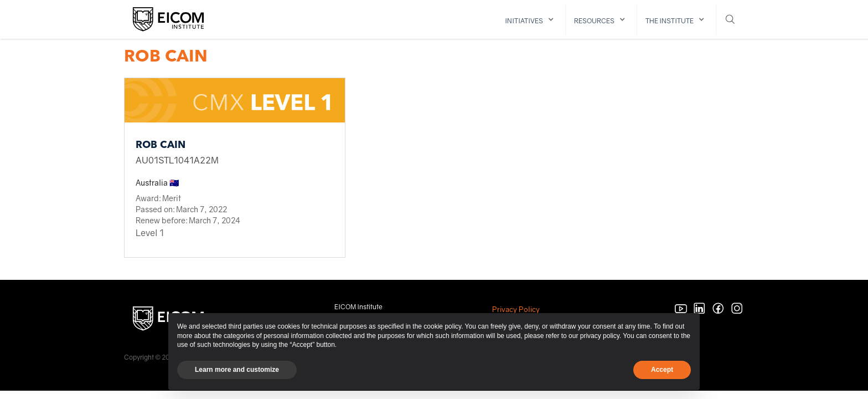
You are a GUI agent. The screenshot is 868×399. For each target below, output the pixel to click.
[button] (531, 20)
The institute (670, 21)
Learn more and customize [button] (237, 370)
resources (594, 21)
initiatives (524, 21)
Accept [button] (662, 370)
